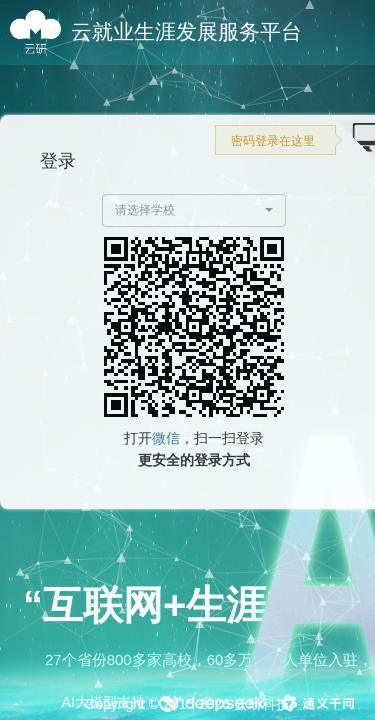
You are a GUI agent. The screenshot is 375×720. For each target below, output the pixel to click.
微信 (166, 438)
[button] (194, 210)
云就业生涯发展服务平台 (186, 31)
